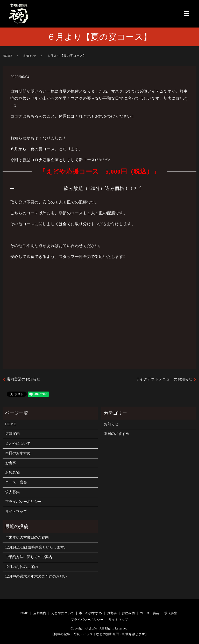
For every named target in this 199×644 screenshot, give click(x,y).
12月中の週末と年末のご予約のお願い (36, 576)
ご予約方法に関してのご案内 (29, 557)
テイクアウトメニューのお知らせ (164, 379)
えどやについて (18, 444)
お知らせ (30, 56)
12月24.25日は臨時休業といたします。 (37, 547)
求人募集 (12, 492)
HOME (8, 56)
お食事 (11, 463)
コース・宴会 (16, 482)
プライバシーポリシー (23, 502)
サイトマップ (16, 512)
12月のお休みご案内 (22, 567)
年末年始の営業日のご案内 (27, 537)
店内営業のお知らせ (23, 379)
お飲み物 (12, 473)
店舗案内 (12, 434)
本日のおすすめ (18, 453)
